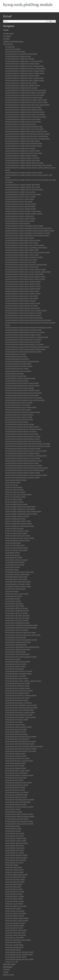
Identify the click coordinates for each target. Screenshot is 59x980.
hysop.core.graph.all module (14, 502)
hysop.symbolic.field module (15, 845)
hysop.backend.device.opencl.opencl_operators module (23, 286)
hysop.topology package (13, 950)
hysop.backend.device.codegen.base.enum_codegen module (24, 66)
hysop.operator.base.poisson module (17, 700)
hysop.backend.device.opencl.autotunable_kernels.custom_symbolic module (30, 231)
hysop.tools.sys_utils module (14, 937)
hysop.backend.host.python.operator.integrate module (22, 453)
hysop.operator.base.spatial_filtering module (19, 710)
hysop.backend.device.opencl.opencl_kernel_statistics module (25, 279)
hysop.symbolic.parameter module (16, 855)
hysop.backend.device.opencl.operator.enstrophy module (23, 330)
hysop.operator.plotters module (15, 787)
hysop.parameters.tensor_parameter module (19, 824)
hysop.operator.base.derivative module (18, 683)
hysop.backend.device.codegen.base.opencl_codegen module (25, 73)
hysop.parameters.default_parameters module (20, 816)
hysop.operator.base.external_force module (19, 691)
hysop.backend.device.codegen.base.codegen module (22, 64)
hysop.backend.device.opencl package (17, 223)
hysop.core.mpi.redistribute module (17, 548)
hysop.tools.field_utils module (15, 882)
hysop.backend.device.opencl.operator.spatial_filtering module (25, 349)
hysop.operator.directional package (16, 734)
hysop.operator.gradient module (15, 763)
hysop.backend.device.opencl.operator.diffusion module (23, 315)
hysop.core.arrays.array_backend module (18, 494)
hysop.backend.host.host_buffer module (18, 410)
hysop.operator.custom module (15, 724)
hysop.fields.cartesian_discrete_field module (20, 572)
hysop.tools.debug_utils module (15, 877)
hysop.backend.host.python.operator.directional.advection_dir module (28, 444)
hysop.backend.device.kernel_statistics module (20, 218)
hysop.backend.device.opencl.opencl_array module (22, 243)
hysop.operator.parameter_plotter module (18, 782)
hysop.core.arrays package (14, 487)
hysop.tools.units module (13, 942)
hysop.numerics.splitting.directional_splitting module (22, 647)
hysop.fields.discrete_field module (16, 579)
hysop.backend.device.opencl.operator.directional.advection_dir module (28, 320)
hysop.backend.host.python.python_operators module (22, 477)
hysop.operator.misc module (14, 780)
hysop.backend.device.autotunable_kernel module (21, 54)
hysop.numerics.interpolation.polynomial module (21, 628)
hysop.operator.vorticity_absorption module (19, 807)
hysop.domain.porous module (15, 565)
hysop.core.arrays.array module (15, 492)
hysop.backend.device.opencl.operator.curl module (21, 306)
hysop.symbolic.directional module (16, 843)
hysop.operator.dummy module (15, 753)
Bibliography (8, 967)
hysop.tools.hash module (13, 887)
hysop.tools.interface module (14, 901)
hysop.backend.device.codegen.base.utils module (21, 83)
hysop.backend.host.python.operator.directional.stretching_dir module (28, 446)
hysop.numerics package (13, 601)
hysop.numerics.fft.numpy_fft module (17, 615)
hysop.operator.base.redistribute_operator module (21, 705)
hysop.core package (11, 485)
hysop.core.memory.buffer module (16, 533)
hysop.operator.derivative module (16, 729)
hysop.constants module (13, 482)
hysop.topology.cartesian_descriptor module (19, 952)
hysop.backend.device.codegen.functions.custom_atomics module (26, 102)
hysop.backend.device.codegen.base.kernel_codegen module (25, 71)
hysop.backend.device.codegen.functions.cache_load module (25, 95)
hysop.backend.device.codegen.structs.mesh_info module (24, 153)
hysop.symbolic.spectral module (16, 860)
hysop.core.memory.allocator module (17, 531)
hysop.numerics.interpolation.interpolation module (21, 625)
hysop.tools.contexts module (14, 872)
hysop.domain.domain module (15, 562)
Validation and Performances (13, 41)
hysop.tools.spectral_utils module (16, 930)
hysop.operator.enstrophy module (16, 756)
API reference (8, 44)
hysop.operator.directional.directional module (20, 744)
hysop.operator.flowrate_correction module (19, 761)
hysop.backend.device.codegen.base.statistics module (22, 76)
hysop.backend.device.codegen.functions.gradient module (24, 110)
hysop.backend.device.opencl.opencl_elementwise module (24, 257)
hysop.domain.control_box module (16, 560)
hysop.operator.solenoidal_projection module (20, 799)
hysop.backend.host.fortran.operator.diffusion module (22, 390)
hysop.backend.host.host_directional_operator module (23, 412)
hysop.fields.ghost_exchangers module (18, 584)
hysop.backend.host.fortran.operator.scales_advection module (25, 400)
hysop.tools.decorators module (15, 879)
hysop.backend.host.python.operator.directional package (23, 441)
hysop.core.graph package (14, 499)
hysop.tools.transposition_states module (18, 940)
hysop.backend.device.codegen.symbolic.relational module (24, 189)
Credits (6, 972)
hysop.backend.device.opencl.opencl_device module (22, 255)
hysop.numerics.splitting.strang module (18, 649)
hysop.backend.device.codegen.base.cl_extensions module (24, 61)
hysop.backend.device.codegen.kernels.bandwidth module (24, 126)
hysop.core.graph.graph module (15, 519)
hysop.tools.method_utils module (16, 906)
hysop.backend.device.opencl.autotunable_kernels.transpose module (27, 235)
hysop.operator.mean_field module (16, 773)
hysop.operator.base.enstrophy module (18, 688)
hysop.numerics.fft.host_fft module (16, 613)
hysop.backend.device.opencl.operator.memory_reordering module (27, 337)
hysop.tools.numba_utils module (16, 913)
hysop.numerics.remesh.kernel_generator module (21, 640)
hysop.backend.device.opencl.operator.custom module (23, 308)
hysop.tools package (12, 865)
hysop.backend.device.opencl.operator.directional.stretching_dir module (28, 327)
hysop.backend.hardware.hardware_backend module (22, 361)
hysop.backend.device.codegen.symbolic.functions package (24, 163)
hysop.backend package (13, 49)
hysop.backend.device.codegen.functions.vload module (23, 119)
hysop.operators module (13, 809)
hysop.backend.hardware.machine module (19, 366)
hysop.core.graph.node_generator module (19, 523)
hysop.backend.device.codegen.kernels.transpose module (23, 146)
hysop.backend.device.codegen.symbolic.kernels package (24, 172)
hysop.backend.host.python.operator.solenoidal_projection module (26, 468)
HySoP (7, 16)
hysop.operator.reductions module (16, 797)
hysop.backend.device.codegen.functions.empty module (23, 107)
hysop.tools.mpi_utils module (15, 911)
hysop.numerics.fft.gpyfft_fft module (17, 611)
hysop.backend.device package (15, 51)
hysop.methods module (13, 599)
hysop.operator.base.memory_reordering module (21, 695)
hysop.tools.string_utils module (15, 933)
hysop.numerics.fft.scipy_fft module (17, 620)
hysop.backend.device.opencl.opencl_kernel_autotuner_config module (28, 272)
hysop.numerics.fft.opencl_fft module (17, 618)
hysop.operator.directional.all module (17, 739)
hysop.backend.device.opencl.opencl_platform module (23, 289)
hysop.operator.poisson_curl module (17, 792)
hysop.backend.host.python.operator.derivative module (23, 436)
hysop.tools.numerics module (15, 916)
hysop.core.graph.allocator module (16, 504)
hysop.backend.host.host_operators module (19, 419)
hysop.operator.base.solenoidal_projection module (21, 707)
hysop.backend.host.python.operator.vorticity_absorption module (26, 475)
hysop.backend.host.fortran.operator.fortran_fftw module (23, 393)
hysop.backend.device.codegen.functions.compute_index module (26, 100)
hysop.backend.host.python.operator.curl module (21, 431)
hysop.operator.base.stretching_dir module (19, 715)
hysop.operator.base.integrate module (17, 693)
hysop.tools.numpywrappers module (17, 918)
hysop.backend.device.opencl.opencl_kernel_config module (24, 274)
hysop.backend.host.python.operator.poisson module (22, 463)
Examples (7, 39)
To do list (6, 969)
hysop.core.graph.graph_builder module (18, 521)
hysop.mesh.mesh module (13, 596)
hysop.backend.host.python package (17, 422)
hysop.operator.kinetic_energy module (17, 770)
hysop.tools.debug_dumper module (16, 874)
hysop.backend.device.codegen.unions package (20, 192)
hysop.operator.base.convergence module (18, 674)
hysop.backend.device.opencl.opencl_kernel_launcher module (25, 277)
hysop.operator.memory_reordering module (19, 775)
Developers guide (9, 964)
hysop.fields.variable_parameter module (18, 586)
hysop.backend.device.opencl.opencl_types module (22, 298)
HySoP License (8, 975)
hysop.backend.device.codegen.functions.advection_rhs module (26, 90)
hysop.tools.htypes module (14, 894)
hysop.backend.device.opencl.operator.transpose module (23, 352)
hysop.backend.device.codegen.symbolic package (21, 156)
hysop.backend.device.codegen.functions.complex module (24, 97)
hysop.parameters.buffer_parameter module (19, 814)
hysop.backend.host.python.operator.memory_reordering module (26, 456)
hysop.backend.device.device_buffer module (20, 199)
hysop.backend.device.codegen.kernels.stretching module (24, 143)
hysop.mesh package (12, 591)
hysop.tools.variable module (14, 945)
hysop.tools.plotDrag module (15, 925)
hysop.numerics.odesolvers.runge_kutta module (20, 632)
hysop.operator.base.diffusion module (17, 686)
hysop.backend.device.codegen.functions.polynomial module (25, 112)
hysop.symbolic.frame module (15, 848)
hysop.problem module (13, 826)
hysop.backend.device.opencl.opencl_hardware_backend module (26, 264)
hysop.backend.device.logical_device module (20, 221)
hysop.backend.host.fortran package (17, 381)
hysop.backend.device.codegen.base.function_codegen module (25, 68)
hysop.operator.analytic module (15, 666)
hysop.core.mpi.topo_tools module (16, 550)
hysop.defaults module (12, 553)
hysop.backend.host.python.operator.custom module (22, 434)
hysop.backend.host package (14, 373)
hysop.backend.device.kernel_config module (20, 216)
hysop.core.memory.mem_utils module (18, 536)
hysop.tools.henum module (14, 889)
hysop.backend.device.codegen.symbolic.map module (22, 185)
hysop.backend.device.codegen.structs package (20, 148)
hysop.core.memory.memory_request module (20, 538)
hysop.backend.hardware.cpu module (17, 359)
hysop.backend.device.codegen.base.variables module (22, 85)
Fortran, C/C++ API (12, 962)
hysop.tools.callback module (14, 870)
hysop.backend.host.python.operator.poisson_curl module (24, 465)
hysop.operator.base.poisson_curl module (18, 703)
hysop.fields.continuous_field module (17, 574)
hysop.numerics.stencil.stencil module (17, 654)
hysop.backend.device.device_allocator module (20, 197)
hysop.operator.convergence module (17, 720)
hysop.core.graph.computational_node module (20, 509)
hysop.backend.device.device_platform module (20, 206)
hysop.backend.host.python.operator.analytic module (22, 427)
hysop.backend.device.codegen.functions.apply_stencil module (25, 93)
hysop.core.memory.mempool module (17, 540)
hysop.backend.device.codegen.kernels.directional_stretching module (27, 139)
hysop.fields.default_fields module (16, 577)
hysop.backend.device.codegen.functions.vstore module (23, 122)
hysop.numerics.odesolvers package (17, 630)
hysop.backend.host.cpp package (16, 376)
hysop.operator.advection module (16, 664)
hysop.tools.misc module (13, 908)
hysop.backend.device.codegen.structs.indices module (23, 151)
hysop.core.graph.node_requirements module (20, 526)
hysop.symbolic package (13, 831)
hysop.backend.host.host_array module (18, 405)
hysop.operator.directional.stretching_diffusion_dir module (24, 746)
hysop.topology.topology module (16, 957)
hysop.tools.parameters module (15, 923)
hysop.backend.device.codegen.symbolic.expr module (23, 160)
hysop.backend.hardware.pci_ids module (18, 371)
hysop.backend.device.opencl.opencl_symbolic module (23, 293)
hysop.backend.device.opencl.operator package (20, 301)
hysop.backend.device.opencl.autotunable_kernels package (24, 226)
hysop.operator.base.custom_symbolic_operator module (23, 681)
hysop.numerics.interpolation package (17, 623)
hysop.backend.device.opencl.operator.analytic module (23, 303)
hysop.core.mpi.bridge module (15, 545)
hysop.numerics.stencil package (15, 652)
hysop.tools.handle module (14, 884)
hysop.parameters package (14, 812)
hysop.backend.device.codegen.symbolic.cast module (22, 158)
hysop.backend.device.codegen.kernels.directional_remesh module (27, 136)
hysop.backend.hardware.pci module (17, 368)
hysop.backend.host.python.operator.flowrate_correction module (26, 451)
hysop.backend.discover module (16, 354)
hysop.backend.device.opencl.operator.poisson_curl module (24, 344)
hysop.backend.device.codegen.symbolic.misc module (23, 187)
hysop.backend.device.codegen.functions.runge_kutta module (25, 114)
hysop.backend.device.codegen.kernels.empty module (22, 141)
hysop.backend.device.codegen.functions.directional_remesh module (27, 105)
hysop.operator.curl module (14, 722)
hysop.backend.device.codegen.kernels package (20, 124)
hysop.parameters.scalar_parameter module (19, 821)
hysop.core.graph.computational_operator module (21, 514)
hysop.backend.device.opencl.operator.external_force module (25, 332)
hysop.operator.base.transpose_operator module (20, 717)
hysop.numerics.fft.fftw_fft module (16, 608)
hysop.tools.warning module (14, 947)
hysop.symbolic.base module (14, 836)
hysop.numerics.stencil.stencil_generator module (21, 657)
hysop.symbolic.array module (15, 833)
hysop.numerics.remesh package (16, 637)
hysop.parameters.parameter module (17, 819)
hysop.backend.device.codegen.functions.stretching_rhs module (26, 117)
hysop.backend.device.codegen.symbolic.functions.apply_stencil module (29, 165)
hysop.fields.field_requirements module (18, 582)
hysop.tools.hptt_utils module (15, 891)
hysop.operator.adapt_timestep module (18, 661)
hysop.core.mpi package (13, 543)
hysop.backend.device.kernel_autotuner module (20, 209)
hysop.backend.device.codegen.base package (20, 59)
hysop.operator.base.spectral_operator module (20, 712)
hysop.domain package (13, 555)
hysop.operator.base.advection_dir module (19, 671)
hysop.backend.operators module (16, 480)
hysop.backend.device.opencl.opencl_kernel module (22, 267)
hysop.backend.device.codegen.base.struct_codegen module (24, 78)
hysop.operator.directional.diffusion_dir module (21, 741)
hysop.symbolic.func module (14, 850)
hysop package (10, 47)
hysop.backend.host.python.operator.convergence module (24, 429)
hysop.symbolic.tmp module (14, 862)
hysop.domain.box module (14, 557)
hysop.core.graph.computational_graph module (20, 507)
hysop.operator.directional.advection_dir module (21, 736)
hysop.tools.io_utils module (14, 904)
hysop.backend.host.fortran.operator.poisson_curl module (24, 398)
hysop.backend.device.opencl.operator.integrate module (23, 335)
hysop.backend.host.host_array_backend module (21, 407)
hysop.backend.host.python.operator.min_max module (23, 458)
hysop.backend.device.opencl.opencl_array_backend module (25, 245)
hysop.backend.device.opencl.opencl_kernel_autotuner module (25, 269)
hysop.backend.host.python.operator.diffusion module (22, 439)
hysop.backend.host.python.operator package (20, 424)
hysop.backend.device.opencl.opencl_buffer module (22, 250)
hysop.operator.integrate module (16, 768)
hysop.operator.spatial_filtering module (18, 802)
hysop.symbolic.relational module (16, 858)
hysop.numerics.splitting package (16, 645)
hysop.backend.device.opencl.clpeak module (20, 238)
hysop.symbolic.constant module (16, 841)
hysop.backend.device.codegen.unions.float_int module (23, 194)
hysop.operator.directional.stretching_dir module (21, 749)
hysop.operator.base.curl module (16, 676)
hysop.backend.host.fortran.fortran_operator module (22, 383)
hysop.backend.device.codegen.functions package (21, 88)
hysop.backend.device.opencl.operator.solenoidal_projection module (27, 347)
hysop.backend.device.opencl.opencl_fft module (21, 262)
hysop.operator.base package (14, 669)
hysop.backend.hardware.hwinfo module (18, 364)
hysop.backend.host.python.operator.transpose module (23, 473)
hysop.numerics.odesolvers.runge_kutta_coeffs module (23, 635)
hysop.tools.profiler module (14, 928)
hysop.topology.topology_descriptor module (19, 959)
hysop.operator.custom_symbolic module (18, 727)
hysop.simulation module (13, 828)
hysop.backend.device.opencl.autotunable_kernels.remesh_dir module (28, 233)
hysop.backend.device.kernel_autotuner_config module (23, 211)
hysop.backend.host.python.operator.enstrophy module (23, 448)
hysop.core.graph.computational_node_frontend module (23, 511)
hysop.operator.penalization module (17, 785)
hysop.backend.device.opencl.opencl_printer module (22, 291)
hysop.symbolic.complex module (16, 838)
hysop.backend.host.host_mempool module (19, 415)
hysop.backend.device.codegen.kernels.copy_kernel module (24, 129)
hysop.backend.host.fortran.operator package (20, 388)
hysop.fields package (12, 570)
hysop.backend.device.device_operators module (21, 204)
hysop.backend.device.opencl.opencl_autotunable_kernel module (26, 247)
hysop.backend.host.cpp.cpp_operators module (20, 378)
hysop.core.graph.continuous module (17, 516)
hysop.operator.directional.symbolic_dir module (21, 751)
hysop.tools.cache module (13, 867)
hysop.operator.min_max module (16, 778)
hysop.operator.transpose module (16, 804)
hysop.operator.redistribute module (16, 795)
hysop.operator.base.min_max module (17, 698)
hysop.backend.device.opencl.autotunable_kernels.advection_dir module (28, 228)
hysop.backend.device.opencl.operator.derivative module (23, 313)
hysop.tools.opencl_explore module (17, 920)
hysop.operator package (13, 659)
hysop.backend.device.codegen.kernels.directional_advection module (27, 134)
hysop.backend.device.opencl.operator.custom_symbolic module (26, 310)
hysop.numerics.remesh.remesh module (18, 642)
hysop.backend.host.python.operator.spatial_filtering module (25, 470)
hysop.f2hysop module (12, 567)
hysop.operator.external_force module (17, 758)
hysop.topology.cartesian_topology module (19, 954)
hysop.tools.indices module (14, 899)
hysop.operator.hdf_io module (15, 766)
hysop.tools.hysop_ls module (15, 896)
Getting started (8, 33)
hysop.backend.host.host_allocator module (19, 402)
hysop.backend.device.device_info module (19, 201)
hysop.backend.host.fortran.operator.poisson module (22, 395)
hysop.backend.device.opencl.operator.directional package (24, 318)
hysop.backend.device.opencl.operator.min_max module (23, 339)
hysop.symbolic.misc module (15, 853)
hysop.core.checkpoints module (15, 497)
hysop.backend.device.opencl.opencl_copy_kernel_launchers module (27, 252)
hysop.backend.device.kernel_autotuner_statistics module (24, 214)
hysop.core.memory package (14, 528)
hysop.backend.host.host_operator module (19, 417)
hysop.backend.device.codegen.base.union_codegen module (24, 80)
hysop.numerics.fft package (14, 603)
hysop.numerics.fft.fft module (15, 606)
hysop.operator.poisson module (15, 790)
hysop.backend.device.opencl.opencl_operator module (23, 284)
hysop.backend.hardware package (16, 356)
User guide (7, 36)
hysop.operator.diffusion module (16, 732)
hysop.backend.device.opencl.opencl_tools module (21, 296)
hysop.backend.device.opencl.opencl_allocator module (23, 240)
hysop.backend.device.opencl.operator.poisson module (23, 342)
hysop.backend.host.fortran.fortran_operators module (22, 385)
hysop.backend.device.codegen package (18, 56)
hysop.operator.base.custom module (17, 678)
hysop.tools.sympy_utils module (16, 935)
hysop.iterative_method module (15, 589)
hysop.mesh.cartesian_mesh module (17, 594)
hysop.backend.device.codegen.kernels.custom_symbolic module (26, 131)
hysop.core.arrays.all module (14, 490)
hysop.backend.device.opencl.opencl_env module (21, 260)
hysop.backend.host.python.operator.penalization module (23, 461)
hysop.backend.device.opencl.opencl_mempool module (23, 281)
